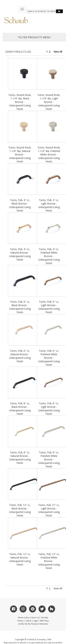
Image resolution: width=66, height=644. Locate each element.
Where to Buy (23, 618)
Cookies (28, 621)
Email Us (35, 618)
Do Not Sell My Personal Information (33, 624)
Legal (36, 621)
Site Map (44, 618)
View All (58, 52)
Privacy (20, 621)
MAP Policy (44, 621)
